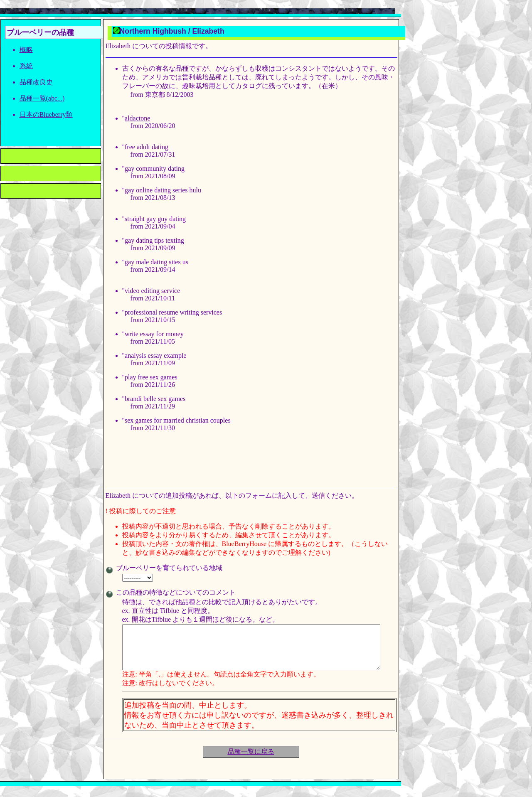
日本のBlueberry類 (46, 114)
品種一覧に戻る (251, 760)
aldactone (137, 118)
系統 (26, 66)
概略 (26, 50)
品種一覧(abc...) (42, 98)
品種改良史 (36, 82)
